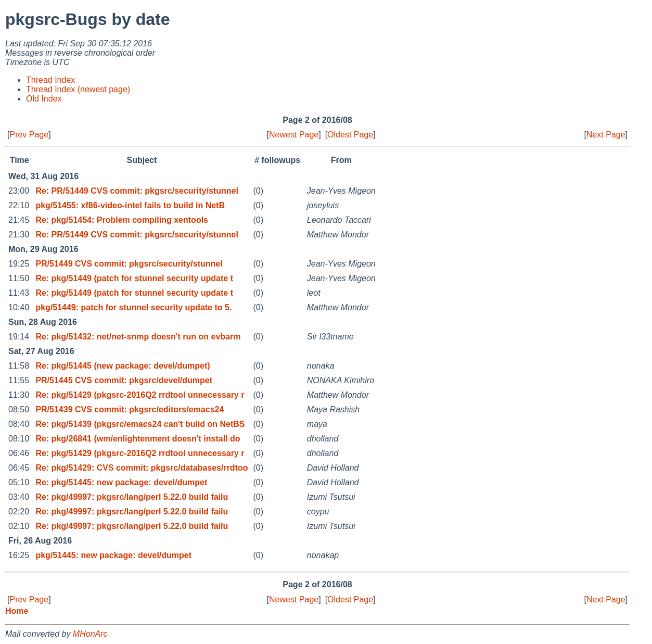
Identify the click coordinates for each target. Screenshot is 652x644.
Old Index (44, 99)
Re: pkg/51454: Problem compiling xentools (122, 220)
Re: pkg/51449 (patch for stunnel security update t (134, 278)
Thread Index (50, 80)
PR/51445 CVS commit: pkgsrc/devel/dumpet (124, 380)
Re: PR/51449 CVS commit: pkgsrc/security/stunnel (137, 191)
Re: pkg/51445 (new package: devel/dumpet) (123, 366)
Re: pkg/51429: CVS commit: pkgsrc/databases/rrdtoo (142, 468)
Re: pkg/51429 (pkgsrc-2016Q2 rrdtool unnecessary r (140, 395)
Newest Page (294, 135)
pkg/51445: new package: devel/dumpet (113, 555)
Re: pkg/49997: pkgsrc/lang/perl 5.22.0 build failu (132, 497)
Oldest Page (350, 135)
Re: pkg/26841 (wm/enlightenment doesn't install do (138, 439)
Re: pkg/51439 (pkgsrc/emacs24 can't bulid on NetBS (140, 424)
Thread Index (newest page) (78, 89)
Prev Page (29, 135)
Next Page (606, 135)
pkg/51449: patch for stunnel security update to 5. (133, 307)
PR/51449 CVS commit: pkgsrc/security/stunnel (129, 264)
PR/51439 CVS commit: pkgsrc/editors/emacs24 (130, 409)
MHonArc (90, 634)
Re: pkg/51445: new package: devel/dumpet (121, 482)
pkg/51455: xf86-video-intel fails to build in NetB (130, 205)
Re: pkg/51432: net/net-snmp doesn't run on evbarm (138, 337)
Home (17, 611)
